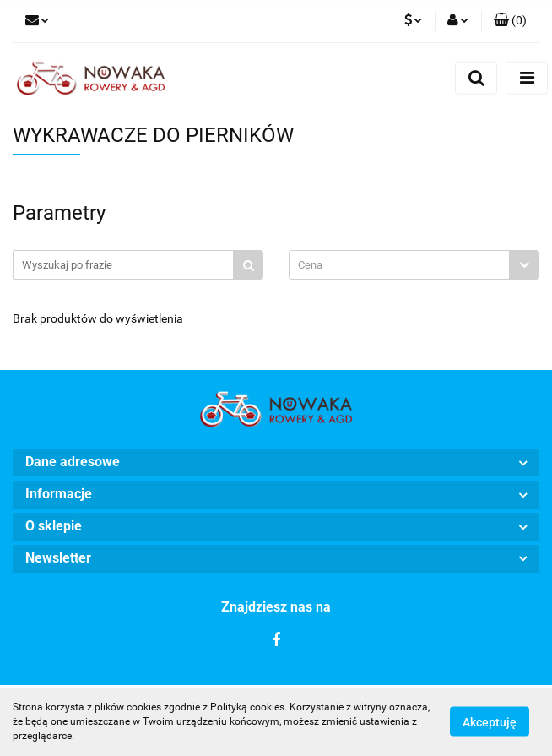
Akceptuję (490, 722)
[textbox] (399, 265)
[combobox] (414, 265)
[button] (510, 21)
